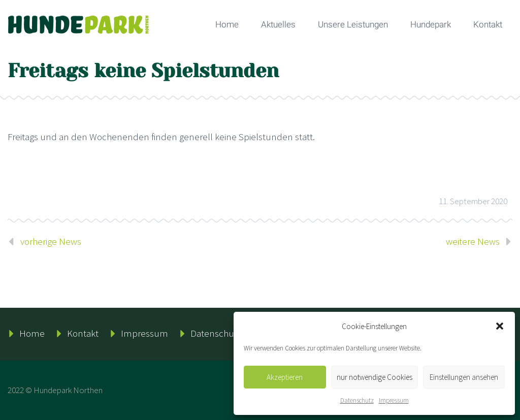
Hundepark (431, 24)
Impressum (394, 400)
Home (227, 24)
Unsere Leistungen (353, 24)
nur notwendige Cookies (375, 377)
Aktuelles (278, 24)
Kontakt (488, 24)
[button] (500, 326)
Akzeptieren (285, 377)
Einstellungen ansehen (464, 377)
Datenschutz (357, 400)
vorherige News (51, 241)
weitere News (473, 241)
